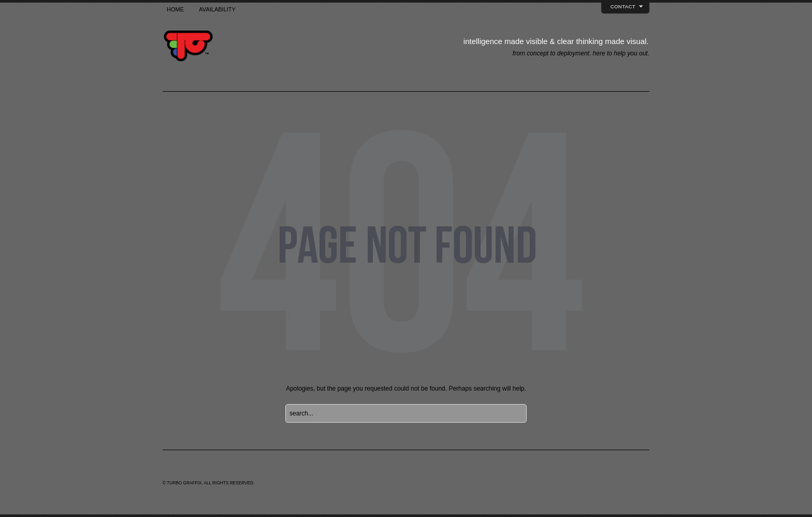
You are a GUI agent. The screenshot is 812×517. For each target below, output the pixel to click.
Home (175, 9)
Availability (217, 9)
